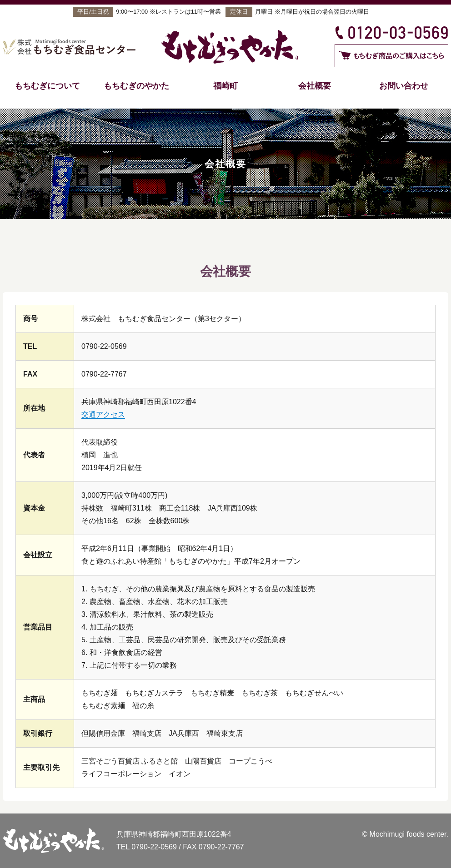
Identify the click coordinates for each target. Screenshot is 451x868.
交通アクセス (103, 414)
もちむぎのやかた (136, 86)
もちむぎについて (47, 86)
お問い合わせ (404, 86)
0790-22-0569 (154, 847)
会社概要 (315, 86)
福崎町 (225, 86)
